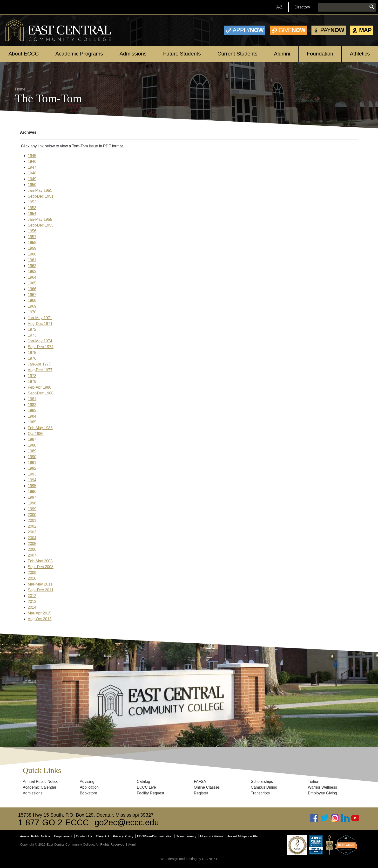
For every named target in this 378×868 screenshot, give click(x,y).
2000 (32, 515)
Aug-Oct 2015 (40, 619)
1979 (32, 382)
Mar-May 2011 (40, 584)
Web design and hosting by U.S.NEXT (189, 859)
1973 (32, 335)
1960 (32, 254)
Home (20, 89)
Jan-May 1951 (40, 190)
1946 (32, 162)
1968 (32, 300)
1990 (32, 457)
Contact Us (84, 836)
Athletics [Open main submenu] (360, 54)
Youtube (355, 818)
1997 (32, 497)
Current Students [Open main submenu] (237, 54)
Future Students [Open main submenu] (182, 54)
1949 (32, 179)
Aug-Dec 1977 (40, 370)
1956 (32, 231)
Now (248, 30)
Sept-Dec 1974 (41, 347)
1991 (32, 463)
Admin (133, 844)
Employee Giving (322, 793)
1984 (32, 416)
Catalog (143, 782)
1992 (32, 468)
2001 (32, 520)
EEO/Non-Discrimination (155, 836)
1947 (32, 167)
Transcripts (260, 793)
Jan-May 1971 (40, 318)
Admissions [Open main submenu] (133, 54)
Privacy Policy (123, 836)
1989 (32, 451)
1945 (32, 156)
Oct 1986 (36, 434)
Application (89, 787)
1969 (32, 306)
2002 (32, 526)
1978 (32, 376)
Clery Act (102, 836)
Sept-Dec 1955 (41, 225)
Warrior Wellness (322, 787)
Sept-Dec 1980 (41, 393)
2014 (32, 607)
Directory (302, 7)
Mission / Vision (211, 836)
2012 (32, 596)
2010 (32, 578)
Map (365, 30)
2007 (32, 555)
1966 (32, 289)
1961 (32, 260)
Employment (63, 836)
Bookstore (88, 793)
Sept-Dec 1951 (41, 196)
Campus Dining (264, 787)
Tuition (314, 782)
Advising (87, 782)
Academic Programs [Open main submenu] (79, 54)
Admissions (33, 793)
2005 (32, 544)
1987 (32, 439)
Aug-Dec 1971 (40, 324)
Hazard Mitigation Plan (243, 836)
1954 (32, 214)
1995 (32, 486)
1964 (32, 277)
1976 (32, 358)
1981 (32, 399)
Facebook (314, 818)
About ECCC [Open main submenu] (24, 54)
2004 (32, 538)
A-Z (279, 7)
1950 (32, 185)
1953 (32, 208)
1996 (32, 492)
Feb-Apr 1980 (40, 387)
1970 (32, 312)
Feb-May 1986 (40, 428)
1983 (32, 410)
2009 (32, 573)
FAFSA (200, 782)
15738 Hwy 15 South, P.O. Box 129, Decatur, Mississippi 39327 (86, 815)
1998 (32, 503)
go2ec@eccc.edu (127, 822)
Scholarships (262, 782)
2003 (32, 532)
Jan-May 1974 (40, 341)
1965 (32, 283)
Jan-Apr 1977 (39, 364)
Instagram (335, 818)
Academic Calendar (40, 787)
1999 (32, 509)
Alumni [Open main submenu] (282, 54)
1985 (32, 422)
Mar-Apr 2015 (40, 613)
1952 (32, 202)
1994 (32, 480)
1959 (32, 248)
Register (201, 793)
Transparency (186, 836)
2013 (32, 602)
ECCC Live (146, 787)
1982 (32, 405)
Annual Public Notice (40, 782)
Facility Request (150, 793)
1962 (32, 266)
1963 (32, 272)
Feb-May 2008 (40, 561)
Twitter (325, 818)
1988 (32, 445)
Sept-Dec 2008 (41, 567)
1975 (32, 353)
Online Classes (207, 787)
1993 (32, 474)
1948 (32, 173)
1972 (32, 329)
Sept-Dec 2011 (41, 590)
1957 (32, 237)
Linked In (345, 818)
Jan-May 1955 (40, 219)
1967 (32, 295)
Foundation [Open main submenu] (320, 54)
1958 (32, 243)
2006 (32, 549)
